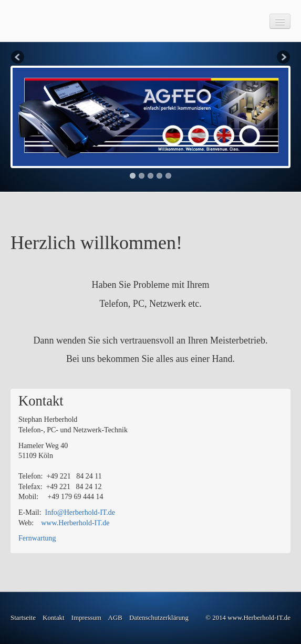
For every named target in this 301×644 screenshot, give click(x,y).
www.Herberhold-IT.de (75, 523)
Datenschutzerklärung (159, 618)
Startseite (23, 618)
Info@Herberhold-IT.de (80, 512)
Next (283, 58)
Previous (18, 58)
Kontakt (53, 618)
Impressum (86, 618)
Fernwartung (37, 538)
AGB (115, 618)
